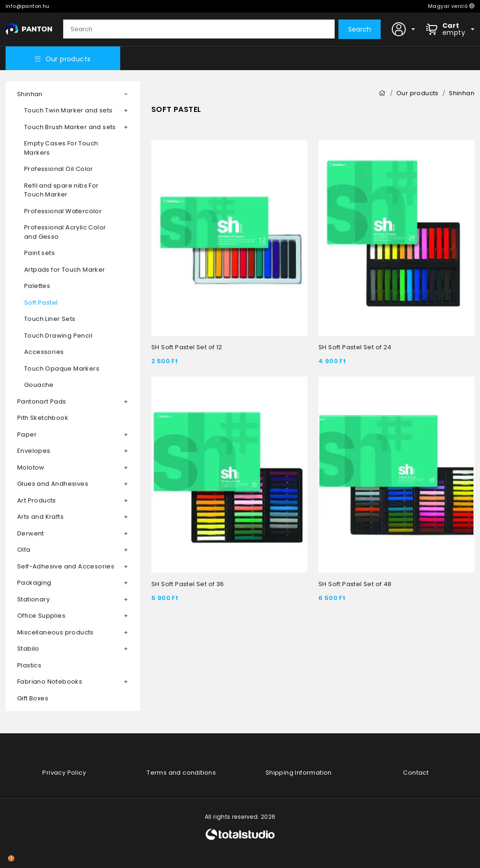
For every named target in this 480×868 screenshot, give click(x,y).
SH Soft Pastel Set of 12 (187, 347)
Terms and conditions (181, 773)
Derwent (31, 533)
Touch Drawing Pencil (58, 336)
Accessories (44, 352)
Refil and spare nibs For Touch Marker (62, 190)
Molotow (31, 467)
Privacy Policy (64, 773)
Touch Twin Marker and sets (68, 110)
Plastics (29, 665)
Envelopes (34, 451)
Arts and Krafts (40, 517)
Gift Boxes (33, 698)
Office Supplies (41, 616)
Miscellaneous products (55, 632)
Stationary (33, 599)
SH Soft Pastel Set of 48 (355, 584)
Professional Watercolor (63, 211)
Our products (63, 59)
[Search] (199, 29)
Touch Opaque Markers (62, 369)
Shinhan (30, 94)
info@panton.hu (28, 6)
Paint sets (39, 253)
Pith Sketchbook (43, 418)
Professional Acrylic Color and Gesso (65, 232)
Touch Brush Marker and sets (70, 127)
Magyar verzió (451, 6)
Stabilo (28, 649)
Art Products (37, 500)
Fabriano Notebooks (50, 682)
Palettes (37, 286)
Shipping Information (299, 773)
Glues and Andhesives (53, 484)
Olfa (24, 550)
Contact (416, 773)
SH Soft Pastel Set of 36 (188, 584)
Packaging (34, 583)
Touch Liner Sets (50, 319)
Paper (27, 434)
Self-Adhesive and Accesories (66, 566)
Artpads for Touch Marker (65, 270)
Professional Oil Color (59, 169)
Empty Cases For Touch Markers (61, 148)
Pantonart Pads (42, 401)
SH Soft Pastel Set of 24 (355, 347)
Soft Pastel (41, 303)
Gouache (39, 385)
